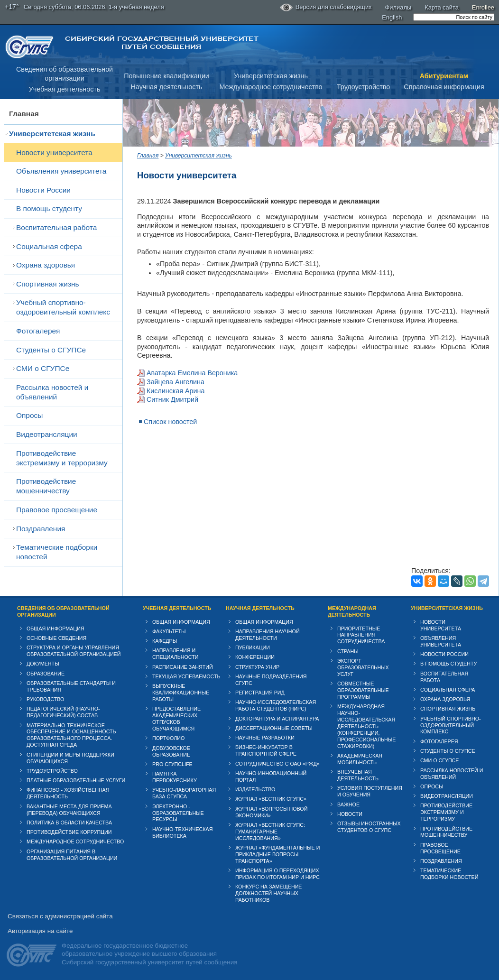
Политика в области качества (69, 823)
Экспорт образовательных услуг (363, 667)
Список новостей (170, 422)
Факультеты (169, 631)
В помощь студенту (49, 208)
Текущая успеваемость (186, 676)
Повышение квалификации (166, 76)
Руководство (45, 699)
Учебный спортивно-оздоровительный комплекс (63, 307)
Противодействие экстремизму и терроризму (62, 458)
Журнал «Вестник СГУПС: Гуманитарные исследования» (270, 832)
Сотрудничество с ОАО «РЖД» (277, 764)
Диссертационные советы (274, 728)
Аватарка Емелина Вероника (192, 373)
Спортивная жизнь (48, 284)
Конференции (255, 657)
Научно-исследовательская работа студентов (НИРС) (276, 705)
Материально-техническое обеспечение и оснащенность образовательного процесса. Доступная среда (71, 735)
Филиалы (398, 7)
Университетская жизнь (271, 76)
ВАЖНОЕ (348, 804)
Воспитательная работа (56, 227)
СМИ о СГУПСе (43, 368)
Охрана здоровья (46, 265)
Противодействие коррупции (69, 832)
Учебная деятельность (65, 89)
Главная (24, 114)
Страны (348, 651)
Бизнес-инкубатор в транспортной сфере (266, 750)
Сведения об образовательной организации (63, 611)
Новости (350, 814)
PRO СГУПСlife (172, 764)
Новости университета (54, 153)
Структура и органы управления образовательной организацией (74, 651)
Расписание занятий (183, 667)
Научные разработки (265, 738)
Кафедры (165, 641)
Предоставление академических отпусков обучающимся (176, 719)
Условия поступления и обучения (370, 791)
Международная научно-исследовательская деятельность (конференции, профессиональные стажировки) (366, 726)
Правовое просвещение (57, 510)
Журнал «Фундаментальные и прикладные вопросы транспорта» (277, 854)
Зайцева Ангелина (176, 382)
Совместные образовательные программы (363, 690)
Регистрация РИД (260, 693)
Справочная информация (444, 87)
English (392, 17)
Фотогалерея (38, 331)
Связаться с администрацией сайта (60, 916)
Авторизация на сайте (40, 931)
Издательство (255, 789)
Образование (46, 674)
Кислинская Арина (176, 391)
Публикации (253, 647)
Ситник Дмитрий (172, 399)
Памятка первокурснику (175, 777)
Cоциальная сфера (49, 246)
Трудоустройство (363, 87)
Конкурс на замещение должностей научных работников (269, 893)
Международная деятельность (352, 611)
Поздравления (41, 529)
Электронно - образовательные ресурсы (178, 813)
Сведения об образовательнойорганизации (65, 74)
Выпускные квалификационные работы (181, 693)
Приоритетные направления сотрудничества (361, 635)
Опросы (29, 415)
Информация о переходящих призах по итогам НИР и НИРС (277, 874)
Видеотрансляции (47, 434)
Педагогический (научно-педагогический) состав (63, 712)
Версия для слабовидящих (326, 8)
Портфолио (168, 738)
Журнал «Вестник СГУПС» (271, 799)
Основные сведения (56, 638)
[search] (454, 17)
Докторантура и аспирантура (277, 719)
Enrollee (483, 7)
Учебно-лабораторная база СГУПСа (184, 793)
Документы (43, 664)
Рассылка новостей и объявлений (52, 392)
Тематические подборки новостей (57, 552)
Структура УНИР (257, 667)
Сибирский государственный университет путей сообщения (162, 43)
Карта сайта (442, 7)
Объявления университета (61, 171)
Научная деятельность (167, 87)
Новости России (43, 190)
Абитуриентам (444, 76)
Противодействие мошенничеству (46, 486)
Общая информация (55, 629)
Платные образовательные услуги (76, 780)
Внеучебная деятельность (358, 775)
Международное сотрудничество (271, 87)
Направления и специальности (175, 654)
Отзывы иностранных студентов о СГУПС (369, 827)
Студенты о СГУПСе (51, 350)
